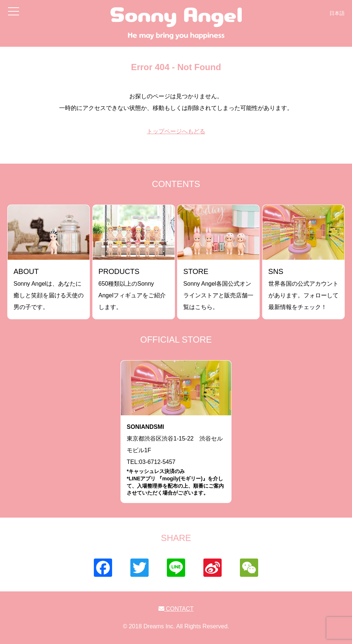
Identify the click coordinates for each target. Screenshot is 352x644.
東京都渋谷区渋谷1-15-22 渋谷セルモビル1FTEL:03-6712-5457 (176, 460)
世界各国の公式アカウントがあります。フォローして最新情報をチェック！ (303, 289)
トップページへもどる (176, 131)
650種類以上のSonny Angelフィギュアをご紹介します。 (132, 289)
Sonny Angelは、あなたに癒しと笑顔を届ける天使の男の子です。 (49, 289)
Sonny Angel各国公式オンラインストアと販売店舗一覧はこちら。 (218, 289)
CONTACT (176, 609)
